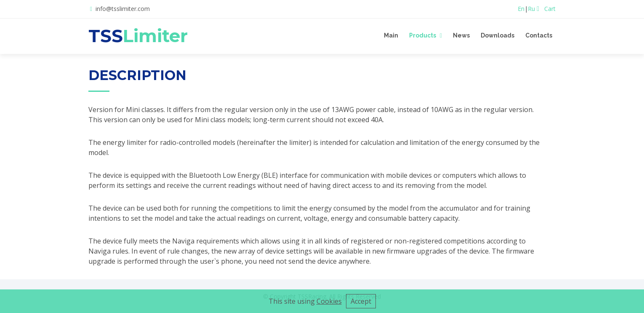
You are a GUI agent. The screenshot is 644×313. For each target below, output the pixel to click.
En (521, 9)
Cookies (329, 301)
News (461, 35)
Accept (361, 301)
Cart (546, 9)
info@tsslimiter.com (123, 9)
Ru (531, 9)
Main (391, 35)
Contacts (539, 35)
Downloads (498, 35)
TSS (138, 36)
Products (423, 35)
